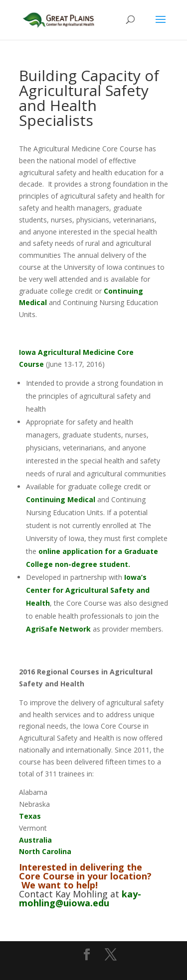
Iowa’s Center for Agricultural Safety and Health (88, 590)
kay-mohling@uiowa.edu (80, 898)
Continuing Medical (61, 499)
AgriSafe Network (58, 629)
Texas (30, 816)
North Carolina (45, 851)
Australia (35, 840)
